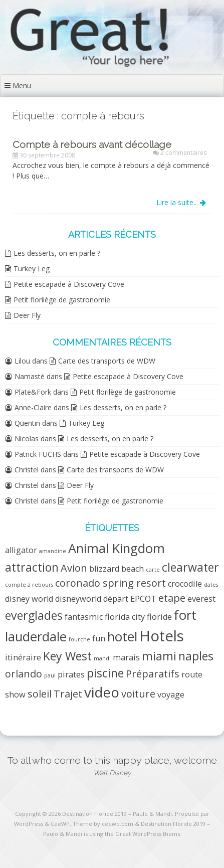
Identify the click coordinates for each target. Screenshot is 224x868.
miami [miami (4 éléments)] (159, 656)
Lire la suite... (181, 202)
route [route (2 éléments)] (192, 674)
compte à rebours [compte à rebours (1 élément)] (29, 585)
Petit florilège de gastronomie (62, 300)
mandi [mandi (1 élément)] (102, 658)
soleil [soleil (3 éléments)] (40, 694)
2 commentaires (183, 153)
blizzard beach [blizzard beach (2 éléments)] (117, 569)
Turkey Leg (32, 269)
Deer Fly (27, 315)
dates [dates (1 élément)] (211, 585)
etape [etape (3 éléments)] (172, 598)
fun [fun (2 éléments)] (99, 638)
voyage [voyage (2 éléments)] (171, 695)
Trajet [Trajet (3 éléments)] (68, 694)
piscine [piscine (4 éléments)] (105, 673)
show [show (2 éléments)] (15, 695)
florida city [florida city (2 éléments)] (125, 617)
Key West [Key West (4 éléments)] (67, 656)
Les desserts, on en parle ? (57, 253)
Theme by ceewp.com (103, 824)
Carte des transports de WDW (107, 361)
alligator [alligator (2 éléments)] (21, 550)
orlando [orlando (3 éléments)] (24, 674)
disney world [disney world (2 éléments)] (29, 599)
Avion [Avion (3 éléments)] (74, 568)
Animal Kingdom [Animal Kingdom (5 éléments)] (117, 548)
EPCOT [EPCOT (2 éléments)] (143, 599)
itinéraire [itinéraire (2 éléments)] (23, 657)
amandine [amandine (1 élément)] (53, 551)
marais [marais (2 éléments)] (126, 657)
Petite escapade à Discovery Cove (69, 284)
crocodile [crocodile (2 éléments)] (185, 584)
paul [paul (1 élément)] (50, 675)
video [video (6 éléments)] (102, 692)
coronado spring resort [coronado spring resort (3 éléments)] (110, 583)
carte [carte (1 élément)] (153, 570)
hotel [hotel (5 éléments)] (122, 637)
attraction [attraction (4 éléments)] (32, 567)
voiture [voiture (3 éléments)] (138, 694)
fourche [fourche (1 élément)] (79, 639)
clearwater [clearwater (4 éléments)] (190, 567)
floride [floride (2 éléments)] (159, 617)
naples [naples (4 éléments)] (196, 656)
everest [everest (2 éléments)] (201, 599)
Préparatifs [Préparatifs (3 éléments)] (153, 674)
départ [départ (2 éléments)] (116, 599)
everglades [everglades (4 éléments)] (34, 615)
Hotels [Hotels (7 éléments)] (162, 636)
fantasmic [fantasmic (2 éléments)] (84, 617)
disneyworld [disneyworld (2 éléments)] (78, 599)
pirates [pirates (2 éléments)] (71, 674)
